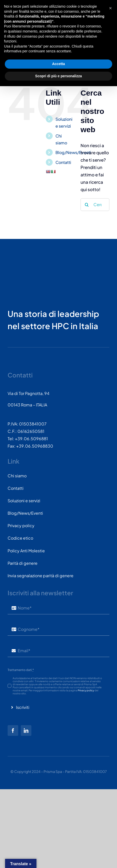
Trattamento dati (21, 670)
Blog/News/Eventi (73, 152)
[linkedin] (26, 730)
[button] (110, 790)
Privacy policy (86, 690)
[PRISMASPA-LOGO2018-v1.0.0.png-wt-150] (27, 261)
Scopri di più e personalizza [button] (58, 858)
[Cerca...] (95, 205)
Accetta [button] (59, 846)
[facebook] (13, 730)
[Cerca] (87, 205)
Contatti (63, 162)
